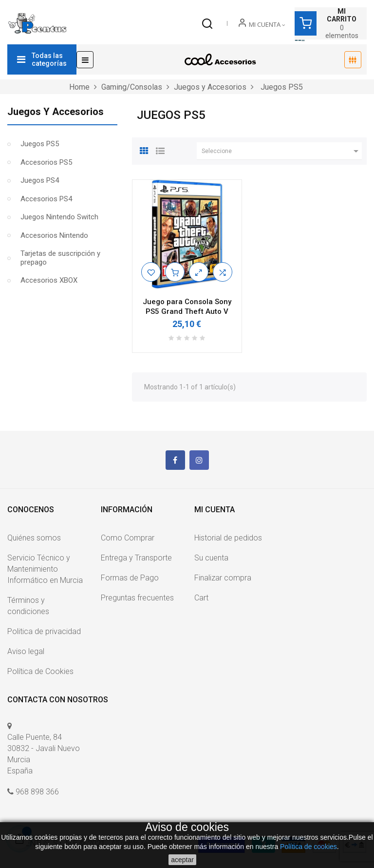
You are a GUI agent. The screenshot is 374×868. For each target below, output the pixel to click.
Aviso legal (26, 651)
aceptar (182, 860)
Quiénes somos (34, 538)
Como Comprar (128, 538)
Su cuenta (211, 558)
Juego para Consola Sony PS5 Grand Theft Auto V (187, 307)
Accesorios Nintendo (54, 235)
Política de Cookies (40, 671)
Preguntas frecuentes (137, 598)
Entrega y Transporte (136, 558)
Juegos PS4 (40, 180)
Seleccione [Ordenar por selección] (282, 151)
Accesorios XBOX (49, 280)
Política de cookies (309, 847)
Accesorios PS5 (46, 162)
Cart (201, 598)
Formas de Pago (130, 578)
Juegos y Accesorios (56, 112)
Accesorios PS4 (46, 199)
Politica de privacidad (44, 631)
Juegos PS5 (40, 144)
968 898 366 (37, 792)
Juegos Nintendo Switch (59, 217)
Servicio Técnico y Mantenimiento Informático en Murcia (45, 569)
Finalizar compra (223, 578)
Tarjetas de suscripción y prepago (60, 258)
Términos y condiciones (28, 606)
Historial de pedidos (228, 538)
